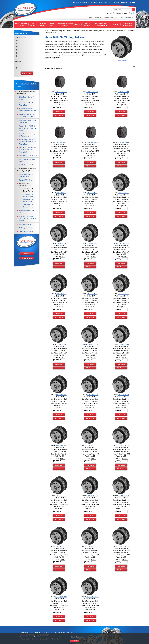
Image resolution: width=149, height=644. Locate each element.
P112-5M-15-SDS (61, 597)
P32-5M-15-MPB (61, 92)
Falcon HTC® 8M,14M (27, 180)
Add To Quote (59, 115)
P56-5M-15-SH (92, 344)
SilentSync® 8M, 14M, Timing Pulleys (27, 175)
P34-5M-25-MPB (61, 142)
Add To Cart (59, 112)
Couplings (116, 24)
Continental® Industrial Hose (128, 24)
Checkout (116, 3)
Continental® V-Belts (42, 24)
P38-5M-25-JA (92, 193)
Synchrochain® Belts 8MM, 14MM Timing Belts (28, 110)
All (132, 13)
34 (17, 44)
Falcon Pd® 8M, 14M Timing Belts (26, 104)
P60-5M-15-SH (61, 395)
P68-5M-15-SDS (92, 445)
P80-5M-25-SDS (61, 546)
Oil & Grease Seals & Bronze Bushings (102, 24)
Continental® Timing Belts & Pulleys (65, 24)
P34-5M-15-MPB (123, 92)
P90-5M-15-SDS (92, 546)
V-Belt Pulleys (52, 24)
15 (17, 65)
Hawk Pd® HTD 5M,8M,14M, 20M (116, 31)
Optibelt (78, 24)
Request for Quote (118, 18)
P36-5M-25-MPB (123, 142)
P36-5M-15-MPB (92, 142)
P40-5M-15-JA (123, 193)
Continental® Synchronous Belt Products (27, 93)
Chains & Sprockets (87, 24)
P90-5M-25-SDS (123, 546)
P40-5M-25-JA (61, 243)
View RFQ (87, 3)
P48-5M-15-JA (61, 294)
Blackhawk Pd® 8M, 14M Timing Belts (28, 121)
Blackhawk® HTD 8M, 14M (27, 212)
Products (110, 13)
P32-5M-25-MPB (92, 92)
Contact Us (130, 18)
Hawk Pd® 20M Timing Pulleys (28, 206)
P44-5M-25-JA (123, 243)
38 (17, 50)
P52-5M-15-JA (123, 294)
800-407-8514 (128, 3)
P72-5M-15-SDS (61, 496)
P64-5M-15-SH (123, 395)
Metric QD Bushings (26, 228)
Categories (118, 13)
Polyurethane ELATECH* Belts (28, 160)
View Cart (107, 3)
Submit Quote (97, 3)
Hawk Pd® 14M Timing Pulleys (28, 201)
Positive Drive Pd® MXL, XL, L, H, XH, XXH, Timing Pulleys (28, 219)
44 (17, 56)
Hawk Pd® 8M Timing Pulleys (28, 195)
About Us (98, 18)
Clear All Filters (27, 73)
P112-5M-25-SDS (92, 597)
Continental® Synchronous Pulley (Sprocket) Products (89, 31)
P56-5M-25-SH (123, 344)
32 (17, 41)
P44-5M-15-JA (92, 243)
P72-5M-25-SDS (92, 496)
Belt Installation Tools (26, 165)
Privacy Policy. (76, 637)
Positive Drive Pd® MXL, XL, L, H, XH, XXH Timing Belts (28, 128)
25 (17, 68)
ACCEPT (75, 641)
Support (106, 18)
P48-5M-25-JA (92, 294)
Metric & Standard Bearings (21, 24)
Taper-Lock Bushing (26, 231)
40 (17, 53)
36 (17, 47)
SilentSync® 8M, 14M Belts (27, 98)
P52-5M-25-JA (61, 344)
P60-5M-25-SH (92, 395)
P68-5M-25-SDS (123, 445)
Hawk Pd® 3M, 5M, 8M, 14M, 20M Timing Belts (27, 115)
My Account (77, 3)
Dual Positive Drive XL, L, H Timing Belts (28, 135)
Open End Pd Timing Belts (28, 156)
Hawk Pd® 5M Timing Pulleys (28, 190)
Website (126, 13)
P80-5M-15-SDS (123, 496)
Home (91, 18)
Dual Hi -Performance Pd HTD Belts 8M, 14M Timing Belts (28, 150)
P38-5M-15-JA (61, 193)
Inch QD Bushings (25, 224)
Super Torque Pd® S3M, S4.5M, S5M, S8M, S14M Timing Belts (28, 142)
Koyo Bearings (32, 24)
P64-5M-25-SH (61, 445)
